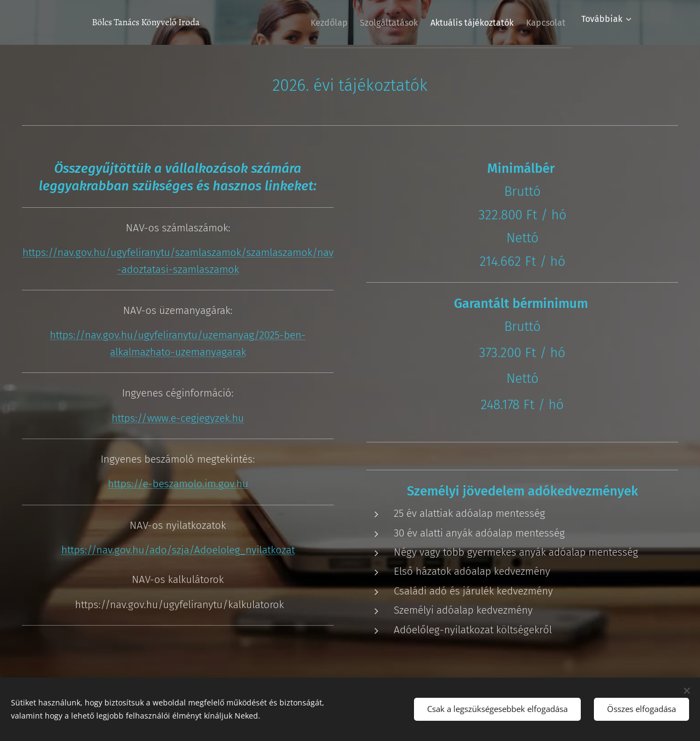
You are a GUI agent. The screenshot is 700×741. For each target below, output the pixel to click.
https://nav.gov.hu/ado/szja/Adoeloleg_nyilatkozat (178, 550)
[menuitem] (304, 22)
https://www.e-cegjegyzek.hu (178, 418)
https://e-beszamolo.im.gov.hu (178, 484)
